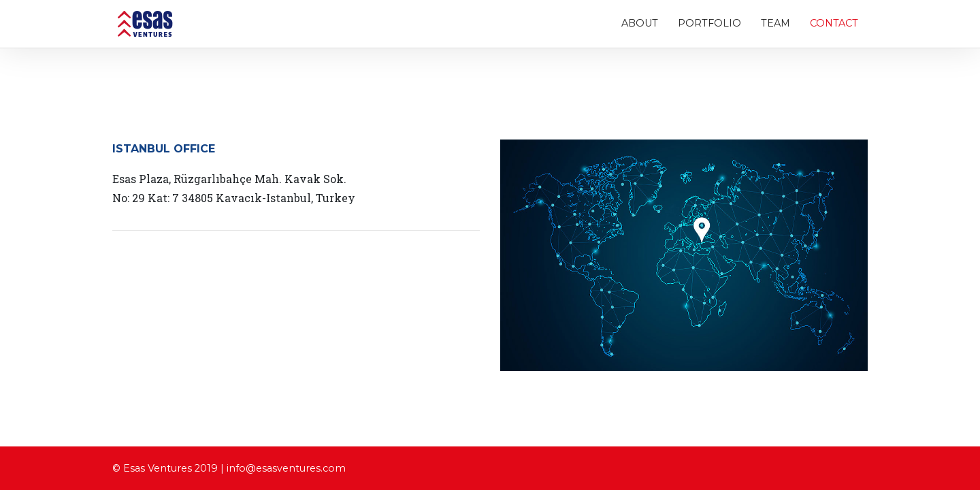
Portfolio (709, 26)
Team (775, 26)
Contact (834, 26)
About (640, 26)
